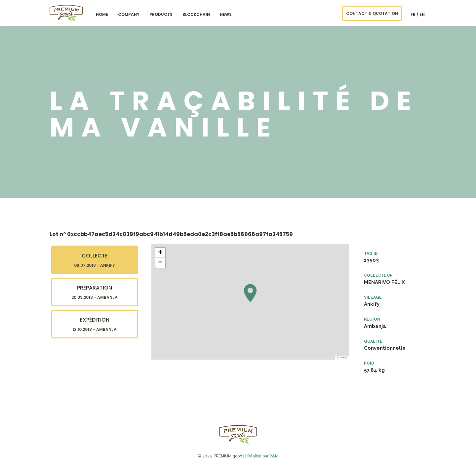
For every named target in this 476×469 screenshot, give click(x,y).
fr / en (418, 14)
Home (102, 14)
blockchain (196, 14)
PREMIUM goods (66, 13)
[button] (250, 293)
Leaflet (342, 357)
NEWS (226, 14)
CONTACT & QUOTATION (372, 13)
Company (129, 14)
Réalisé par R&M (263, 456)
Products (161, 14)
